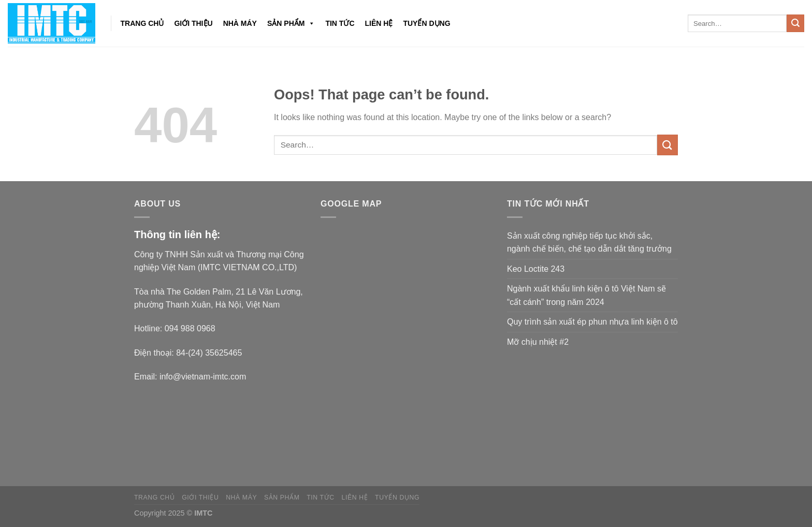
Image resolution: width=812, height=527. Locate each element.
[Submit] (795, 23)
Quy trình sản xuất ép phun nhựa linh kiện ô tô (592, 322)
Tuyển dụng (426, 23)
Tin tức (340, 23)
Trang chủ (142, 23)
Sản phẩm (291, 23)
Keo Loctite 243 (536, 269)
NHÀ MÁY (240, 23)
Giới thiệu (193, 23)
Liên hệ (379, 23)
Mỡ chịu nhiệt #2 (538, 342)
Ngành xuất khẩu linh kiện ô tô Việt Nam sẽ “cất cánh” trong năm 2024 (586, 295)
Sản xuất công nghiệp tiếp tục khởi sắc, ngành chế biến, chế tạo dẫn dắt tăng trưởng (589, 243)
